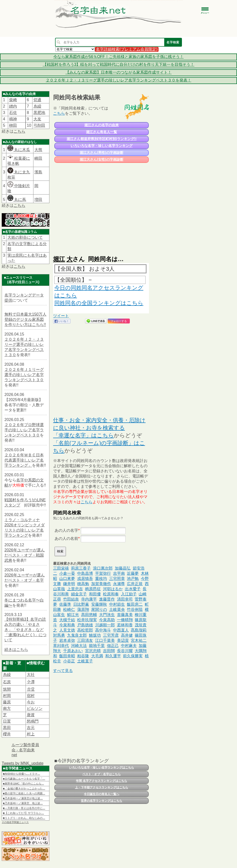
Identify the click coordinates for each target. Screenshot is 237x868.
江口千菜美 (105, 640)
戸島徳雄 (85, 625)
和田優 (95, 594)
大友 (37, 119)
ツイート (61, 316)
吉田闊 (109, 651)
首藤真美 (125, 615)
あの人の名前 (66, 539)
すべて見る (63, 671)
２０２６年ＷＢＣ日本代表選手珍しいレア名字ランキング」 (24, 460)
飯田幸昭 (67, 656)
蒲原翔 (83, 609)
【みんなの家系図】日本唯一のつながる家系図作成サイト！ (118, 72)
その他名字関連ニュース (15, 822)
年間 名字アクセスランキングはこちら (101, 781)
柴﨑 (13, 100)
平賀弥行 (103, 573)
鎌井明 (69, 584)
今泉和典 (67, 625)
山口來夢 (67, 579)
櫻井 (7, 734)
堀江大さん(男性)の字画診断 (101, 153)
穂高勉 (83, 584)
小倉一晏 (67, 573)
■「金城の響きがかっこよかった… (24, 788)
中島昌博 (85, 573)
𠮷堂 (31, 689)
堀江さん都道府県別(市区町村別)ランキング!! (102, 139)
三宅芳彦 (111, 635)
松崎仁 (69, 609)
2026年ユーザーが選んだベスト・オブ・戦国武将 (25, 555)
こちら (19, 131)
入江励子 (129, 594)
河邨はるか (113, 589)
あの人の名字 (66, 530)
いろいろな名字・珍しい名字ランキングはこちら (102, 768)
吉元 (31, 728)
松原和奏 (111, 594)
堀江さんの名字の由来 (102, 125)
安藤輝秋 (99, 604)
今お (31, 702)
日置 (7, 721)
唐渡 (31, 715)
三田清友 (85, 640)
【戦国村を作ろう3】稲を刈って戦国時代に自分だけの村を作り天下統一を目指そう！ (119, 64)
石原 (7, 682)
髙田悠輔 (89, 615)
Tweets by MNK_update (23, 763)
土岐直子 (85, 661)
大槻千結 (67, 620)
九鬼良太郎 (77, 635)
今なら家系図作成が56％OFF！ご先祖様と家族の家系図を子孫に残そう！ (118, 57)
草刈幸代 (61, 646)
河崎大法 (79, 646)
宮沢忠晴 (93, 651)
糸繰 (37, 106)
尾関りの (99, 609)
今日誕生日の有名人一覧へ (102, 794)
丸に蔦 (17, 200)
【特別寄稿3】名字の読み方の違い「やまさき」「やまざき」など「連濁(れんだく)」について (25, 630)
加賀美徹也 (101, 584)
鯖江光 (73, 615)
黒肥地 (39, 113)
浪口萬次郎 (103, 568)
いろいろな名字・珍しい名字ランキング (102, 146)
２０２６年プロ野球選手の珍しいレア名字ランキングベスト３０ (24, 430)
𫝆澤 (31, 682)
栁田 (13, 125)
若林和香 (125, 625)
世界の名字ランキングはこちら (102, 801)
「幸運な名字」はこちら (83, 435)
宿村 (31, 696)
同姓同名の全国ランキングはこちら (99, 303)
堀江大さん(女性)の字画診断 (101, 159)
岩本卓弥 (67, 640)
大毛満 (97, 656)
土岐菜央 (117, 609)
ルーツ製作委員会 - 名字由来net (25, 750)
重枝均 (101, 579)
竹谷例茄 (135, 609)
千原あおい (73, 651)
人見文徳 (67, 630)
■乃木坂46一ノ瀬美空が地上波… (23, 798)
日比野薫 (81, 604)
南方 (7, 708)
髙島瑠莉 (139, 630)
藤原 (7, 702)
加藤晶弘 (123, 568)
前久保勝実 (133, 656)
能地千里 (97, 646)
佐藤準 (65, 604)
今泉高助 (107, 620)
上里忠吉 (75, 589)
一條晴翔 (125, 620)
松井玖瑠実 (87, 620)
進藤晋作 (107, 599)
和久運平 (113, 656)
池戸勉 (133, 579)
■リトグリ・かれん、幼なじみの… (24, 818)
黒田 (7, 728)
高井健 (127, 635)
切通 (37, 100)
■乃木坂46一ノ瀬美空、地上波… (23, 803)
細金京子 (79, 594)
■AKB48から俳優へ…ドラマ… (22, 774)
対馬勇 (59, 635)
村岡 (7, 696)
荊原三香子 (81, 568)
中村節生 (117, 604)
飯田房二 (135, 604)
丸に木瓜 (19, 150)
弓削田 (39, 125)
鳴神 (13, 119)
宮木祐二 (139, 640)
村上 (31, 734)
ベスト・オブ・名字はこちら (102, 774)
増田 (38, 200)
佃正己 (113, 646)
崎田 (38, 158)
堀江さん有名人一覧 (102, 132)
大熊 (38, 150)
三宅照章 (117, 579)
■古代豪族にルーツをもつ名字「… (24, 779)
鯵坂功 (95, 635)
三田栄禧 (61, 568)
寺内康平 (89, 599)
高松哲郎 (85, 630)
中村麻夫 (129, 646)
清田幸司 (125, 599)
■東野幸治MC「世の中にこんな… (23, 784)
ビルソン (35, 708)
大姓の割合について (25, 237)
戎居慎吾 (85, 579)
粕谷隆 (83, 656)
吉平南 (119, 573)
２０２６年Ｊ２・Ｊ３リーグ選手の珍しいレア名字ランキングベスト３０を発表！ (118, 80)
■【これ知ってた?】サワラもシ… (23, 813)
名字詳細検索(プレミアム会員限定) (127, 49)
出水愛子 (133, 589)
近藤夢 (133, 573)
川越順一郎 (105, 625)
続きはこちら (16, 650)
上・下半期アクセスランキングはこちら (102, 787)
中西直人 (121, 630)
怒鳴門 (33, 721)
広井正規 (135, 584)
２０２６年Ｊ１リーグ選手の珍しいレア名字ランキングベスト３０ (24, 375)
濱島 (38, 172)
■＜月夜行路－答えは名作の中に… (24, 808)
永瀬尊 (119, 584)
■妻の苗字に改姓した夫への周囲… (24, 793)
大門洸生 (107, 615)
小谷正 (69, 661)
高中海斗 (103, 630)
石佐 (13, 113)
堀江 (59, 259)
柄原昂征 (93, 589)
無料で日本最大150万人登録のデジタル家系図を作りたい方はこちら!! (25, 319)
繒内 (13, 106)
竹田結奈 (71, 599)
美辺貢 (123, 640)
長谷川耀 (125, 651)
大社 (31, 675)
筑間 (7, 689)
